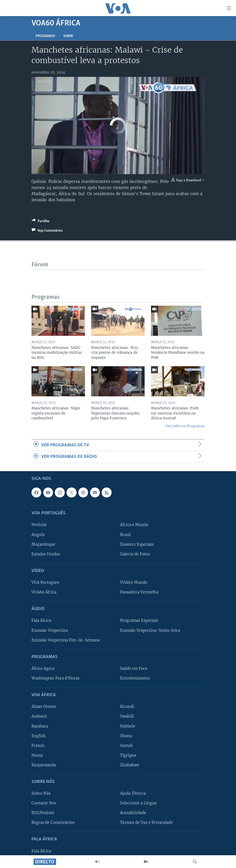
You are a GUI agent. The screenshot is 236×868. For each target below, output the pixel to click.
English (39, 736)
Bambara (40, 726)
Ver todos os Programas (185, 426)
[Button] (41, 222)
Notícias (39, 525)
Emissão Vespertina (50, 630)
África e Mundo (134, 525)
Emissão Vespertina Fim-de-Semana (66, 640)
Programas (45, 36)
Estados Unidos (46, 554)
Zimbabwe (130, 765)
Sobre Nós (41, 793)
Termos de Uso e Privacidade (146, 823)
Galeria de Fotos (135, 554)
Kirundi (127, 707)
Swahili (127, 716)
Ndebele (128, 726)
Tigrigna (128, 755)
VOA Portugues (45, 582)
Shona (126, 736)
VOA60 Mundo (134, 582)
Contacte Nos (44, 803)
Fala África (41, 621)
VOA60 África (44, 592)
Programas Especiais (139, 621)
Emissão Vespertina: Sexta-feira (150, 630)
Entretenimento (135, 678)
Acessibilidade (133, 813)
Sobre (68, 36)
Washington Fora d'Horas (55, 678)
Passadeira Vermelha (139, 592)
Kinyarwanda (44, 765)
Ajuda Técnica (133, 793)
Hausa (37, 755)
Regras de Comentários (53, 823)
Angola (38, 534)
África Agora (43, 669)
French (38, 745)
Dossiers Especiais (137, 544)
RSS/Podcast (43, 813)
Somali (126, 745)
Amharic (39, 716)
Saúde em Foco (134, 669)
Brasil (125, 534)
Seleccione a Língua (138, 803)
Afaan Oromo (44, 707)
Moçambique (43, 544)
